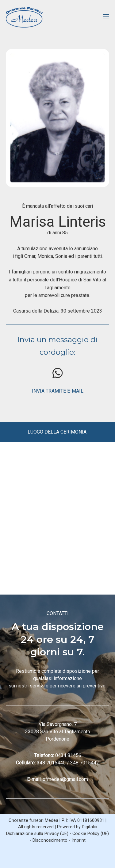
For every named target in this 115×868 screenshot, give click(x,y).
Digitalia (90, 827)
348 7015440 (51, 763)
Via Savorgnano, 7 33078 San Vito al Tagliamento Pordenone (58, 732)
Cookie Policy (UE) (91, 834)
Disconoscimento (50, 840)
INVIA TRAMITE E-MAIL (58, 391)
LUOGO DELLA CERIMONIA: (57, 432)
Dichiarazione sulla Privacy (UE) (37, 834)
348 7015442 (85, 763)
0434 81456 (68, 755)
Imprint (79, 840)
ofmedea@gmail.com (65, 779)
